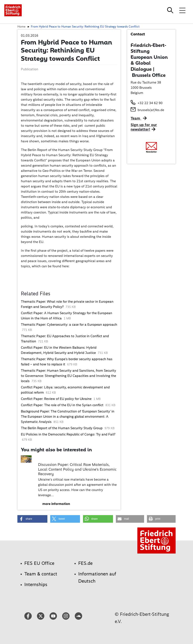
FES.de (85, 563)
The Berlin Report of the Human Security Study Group (62, 428)
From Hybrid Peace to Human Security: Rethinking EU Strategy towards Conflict (85, 26)
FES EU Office (39, 563)
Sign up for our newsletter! (144, 127)
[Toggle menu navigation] (182, 10)
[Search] (171, 10)
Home (21, 26)
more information (56, 504)
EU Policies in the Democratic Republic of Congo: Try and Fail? (68, 434)
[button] (32, 519)
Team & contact (41, 574)
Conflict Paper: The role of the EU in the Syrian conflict (63, 405)
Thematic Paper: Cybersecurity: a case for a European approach (69, 324)
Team (136, 118)
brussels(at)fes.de (151, 110)
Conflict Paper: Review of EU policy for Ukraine (57, 399)
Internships (36, 584)
